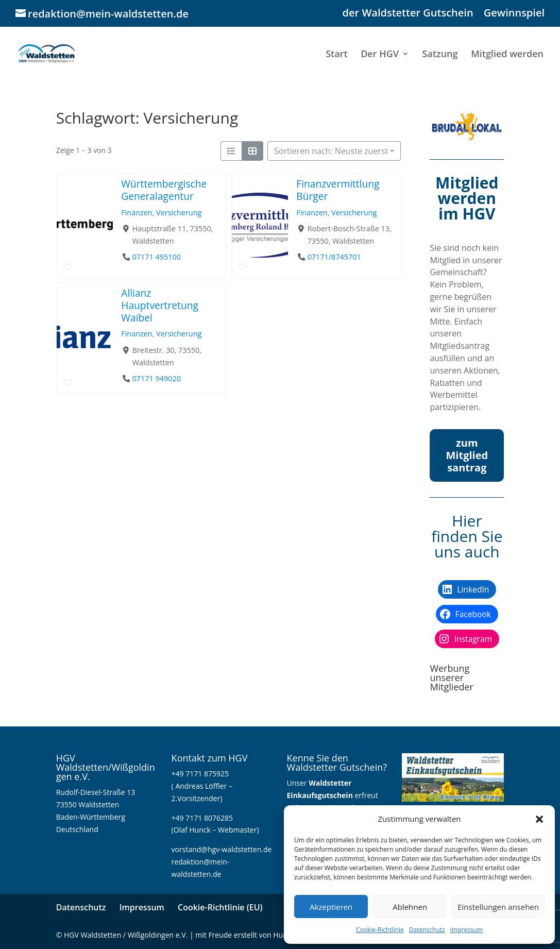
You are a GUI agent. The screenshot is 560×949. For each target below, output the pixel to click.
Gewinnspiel (514, 14)
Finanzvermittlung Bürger (338, 190)
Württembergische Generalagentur (164, 190)
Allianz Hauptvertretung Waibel (160, 305)
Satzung (440, 55)
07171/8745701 (334, 257)
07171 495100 (156, 257)
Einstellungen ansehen (498, 907)
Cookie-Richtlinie (380, 930)
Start (336, 55)
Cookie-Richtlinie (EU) (220, 907)
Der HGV (380, 55)
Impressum (466, 930)
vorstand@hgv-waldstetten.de (222, 849)
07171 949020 (156, 378)
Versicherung (179, 213)
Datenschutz (427, 930)
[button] (539, 819)
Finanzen (137, 213)
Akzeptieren (331, 907)
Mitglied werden (507, 55)
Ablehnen (410, 907)
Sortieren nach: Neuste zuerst (331, 151)
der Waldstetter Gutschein (408, 14)
